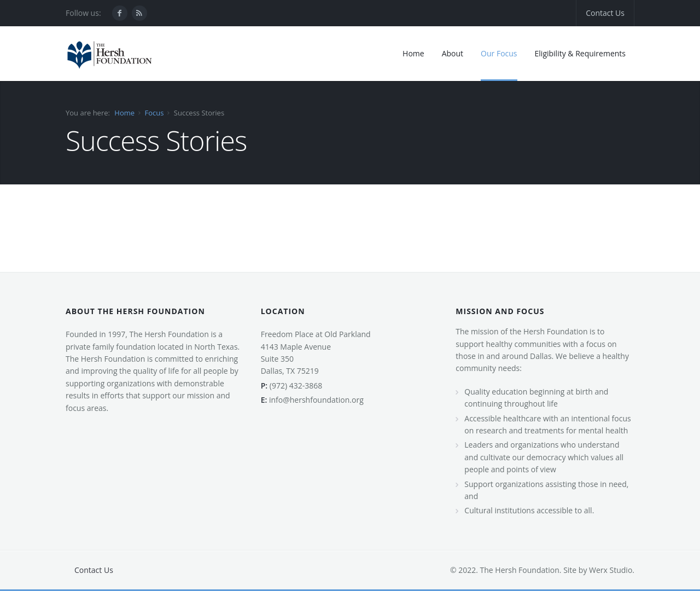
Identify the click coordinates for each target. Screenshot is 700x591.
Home (124, 113)
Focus (154, 113)
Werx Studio (609, 570)
